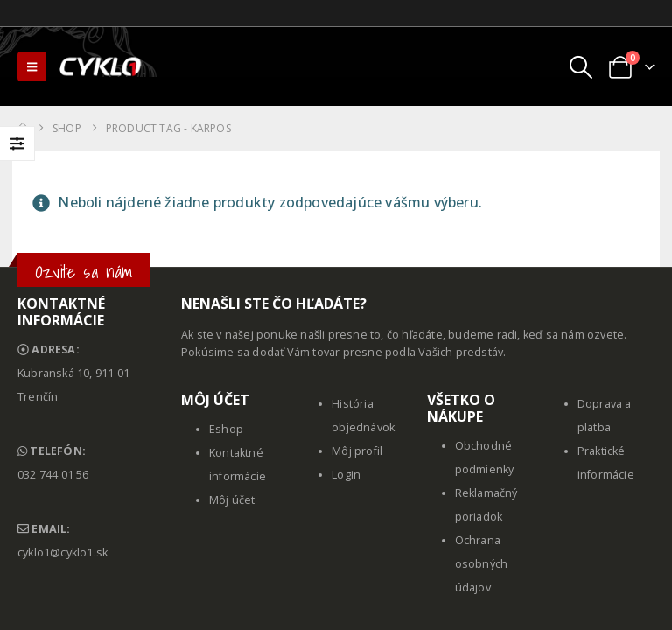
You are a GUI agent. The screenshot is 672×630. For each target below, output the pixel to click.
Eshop (226, 429)
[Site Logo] (101, 66)
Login (346, 475)
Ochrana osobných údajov (482, 564)
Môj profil (357, 451)
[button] (32, 66)
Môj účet (232, 500)
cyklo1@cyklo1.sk (63, 553)
